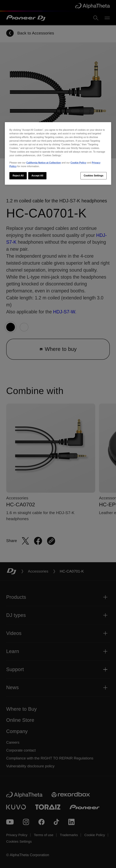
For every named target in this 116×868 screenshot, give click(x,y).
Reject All (18, 176)
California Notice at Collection (44, 163)
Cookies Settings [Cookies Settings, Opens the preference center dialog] (94, 176)
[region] (58, 153)
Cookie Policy (78, 163)
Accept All (37, 176)
